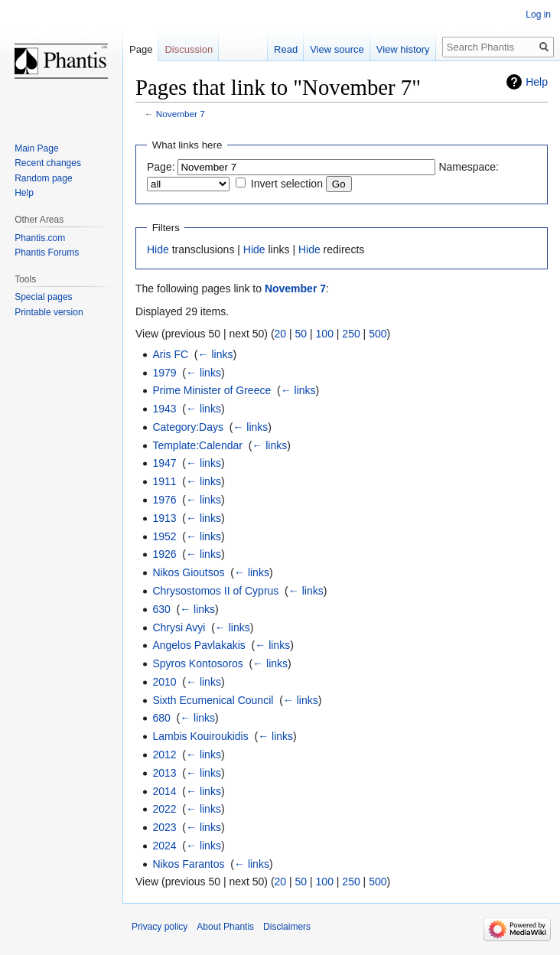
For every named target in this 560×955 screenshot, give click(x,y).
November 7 (181, 114)
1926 (164, 554)
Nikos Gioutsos (188, 572)
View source (337, 49)
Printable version (49, 312)
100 (325, 334)
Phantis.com (40, 238)
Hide (158, 249)
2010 (164, 682)
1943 (164, 409)
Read (286, 49)
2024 (164, 846)
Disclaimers (287, 927)
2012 (164, 755)
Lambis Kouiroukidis (200, 736)
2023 (164, 827)
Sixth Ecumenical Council (213, 700)
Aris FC (170, 354)
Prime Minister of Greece (212, 390)
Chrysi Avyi (179, 627)
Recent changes (48, 163)
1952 (164, 536)
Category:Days (188, 427)
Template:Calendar (197, 445)
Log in (538, 15)
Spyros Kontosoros (197, 663)
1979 (164, 373)
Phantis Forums (47, 253)
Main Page (36, 148)
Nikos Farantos (188, 864)
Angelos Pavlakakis (199, 645)
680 (161, 718)
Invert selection (287, 184)
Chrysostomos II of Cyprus (215, 591)
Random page (43, 178)
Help (537, 82)
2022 (164, 809)
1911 (164, 481)
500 (378, 334)
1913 (164, 518)
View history (403, 49)
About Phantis (225, 927)
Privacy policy (160, 927)
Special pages (43, 297)
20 (281, 334)
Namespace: (469, 167)
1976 (164, 500)
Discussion (189, 49)
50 (301, 334)
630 (161, 609)
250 (351, 334)
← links (216, 354)
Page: (161, 167)
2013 (164, 773)
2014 (164, 791)
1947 (164, 463)
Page (141, 49)
